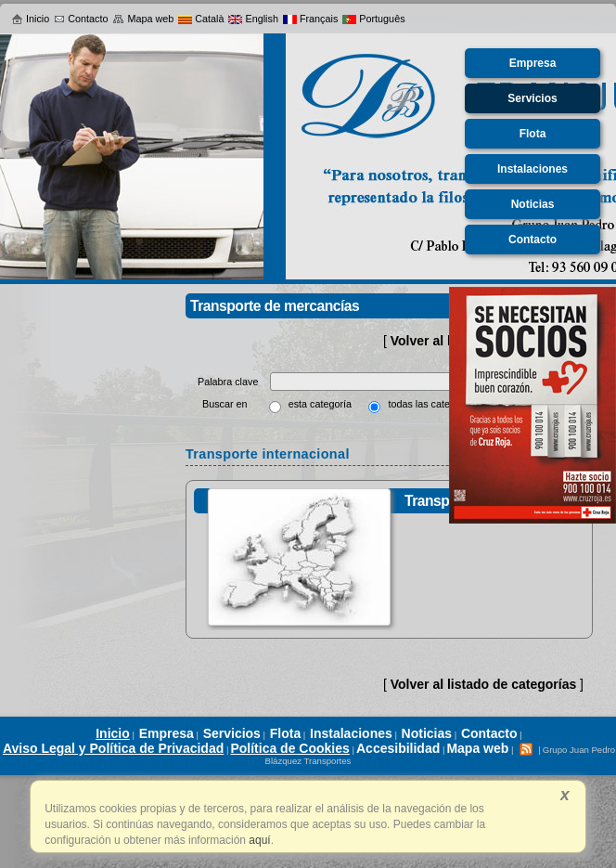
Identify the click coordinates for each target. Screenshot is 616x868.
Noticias (427, 733)
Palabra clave (229, 382)
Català (201, 19)
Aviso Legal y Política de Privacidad (113, 748)
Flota (285, 733)
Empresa (167, 733)
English (253, 19)
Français (310, 19)
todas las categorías (433, 404)
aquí (258, 840)
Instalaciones (351, 733)
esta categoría (320, 404)
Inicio (30, 19)
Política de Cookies (289, 748)
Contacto (81, 19)
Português (373, 19)
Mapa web (143, 19)
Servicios (232, 733)
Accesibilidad (398, 748)
